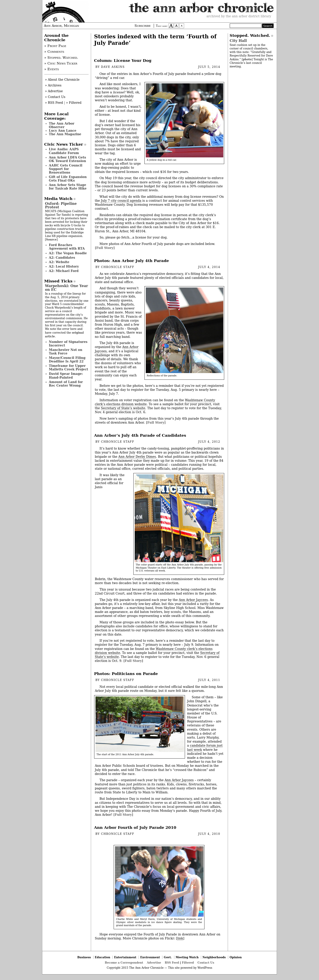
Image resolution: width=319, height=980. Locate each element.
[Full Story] (105, 248)
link (180, 938)
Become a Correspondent (124, 963)
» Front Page (55, 46)
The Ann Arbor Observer (62, 125)
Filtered (188, 963)
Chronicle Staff (118, 267)
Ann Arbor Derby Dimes (137, 457)
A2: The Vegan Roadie (68, 253)
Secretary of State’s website (123, 408)
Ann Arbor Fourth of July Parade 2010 (135, 827)
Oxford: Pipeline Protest (61, 205)
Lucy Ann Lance (63, 131)
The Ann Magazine (65, 134)
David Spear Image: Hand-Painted (66, 376)
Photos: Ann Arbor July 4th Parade (132, 261)
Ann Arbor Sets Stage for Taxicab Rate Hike (68, 187)
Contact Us (206, 963)
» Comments (54, 52)
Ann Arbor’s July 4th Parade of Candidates (140, 435)
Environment (150, 957)
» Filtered (74, 103)
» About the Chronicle (62, 80)
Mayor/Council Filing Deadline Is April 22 (67, 360)
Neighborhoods (214, 957)
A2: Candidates (62, 258)
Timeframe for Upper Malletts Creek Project (69, 368)
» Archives (53, 85)
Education (103, 957)
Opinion (236, 957)
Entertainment (125, 957)
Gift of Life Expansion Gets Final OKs (68, 179)
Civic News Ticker (64, 144)
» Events (52, 69)
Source (51, 240)
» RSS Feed (54, 103)
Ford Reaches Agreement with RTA (67, 247)
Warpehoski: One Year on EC (66, 288)
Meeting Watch (187, 957)
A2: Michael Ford (64, 271)
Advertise (154, 963)
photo (247, 59)
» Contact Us (55, 97)
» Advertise (54, 91)
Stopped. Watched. (250, 35)
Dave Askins (113, 67)
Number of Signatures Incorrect (68, 344)
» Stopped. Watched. (61, 58)
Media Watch (58, 199)
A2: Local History (64, 266)
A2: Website (59, 262)
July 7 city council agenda (121, 201)
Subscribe (143, 26)
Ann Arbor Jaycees (193, 600)
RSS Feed (172, 963)
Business (84, 957)
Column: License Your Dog (123, 61)
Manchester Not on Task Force (66, 352)
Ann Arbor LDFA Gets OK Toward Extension (68, 159)
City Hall (238, 41)
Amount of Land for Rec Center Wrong (66, 384)
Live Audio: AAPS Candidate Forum (64, 151)
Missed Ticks (58, 281)
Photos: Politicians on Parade (126, 674)
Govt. (168, 957)
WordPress (205, 968)
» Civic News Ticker (61, 63)
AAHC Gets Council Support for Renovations (66, 169)
